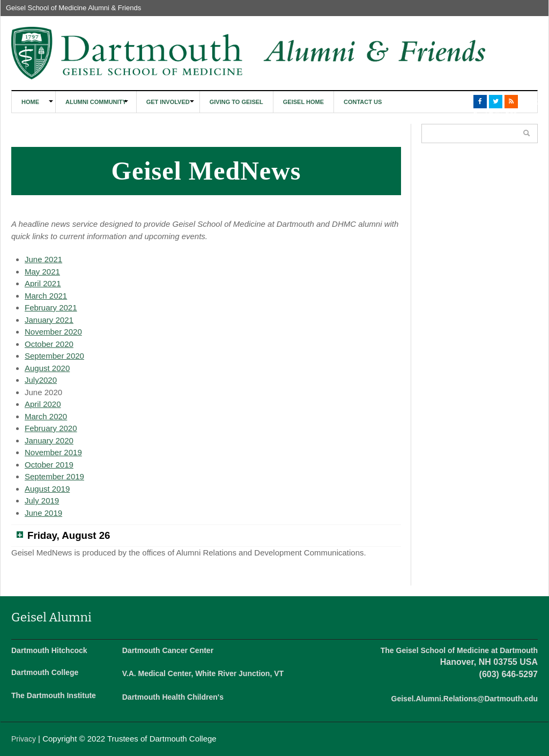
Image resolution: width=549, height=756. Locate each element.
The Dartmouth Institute (54, 695)
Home (30, 102)
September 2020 (54, 356)
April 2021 (43, 283)
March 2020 (46, 416)
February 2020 (51, 428)
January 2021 (49, 320)
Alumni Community (96, 102)
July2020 (41, 380)
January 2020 (49, 440)
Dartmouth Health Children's (173, 697)
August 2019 (47, 489)
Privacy (24, 739)
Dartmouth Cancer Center (168, 650)
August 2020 (47, 368)
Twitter (496, 102)
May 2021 (42, 272)
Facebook (480, 102)
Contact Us (363, 102)
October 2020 (49, 344)
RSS (511, 102)
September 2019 (54, 476)
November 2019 (53, 452)
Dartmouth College (45, 672)
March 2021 (46, 296)
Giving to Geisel (236, 102)
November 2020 (53, 332)
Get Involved (168, 102)
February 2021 (51, 307)
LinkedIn (527, 101)
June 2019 (43, 513)
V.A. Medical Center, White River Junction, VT (203, 673)
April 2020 (43, 404)
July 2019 (42, 501)
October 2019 (49, 465)
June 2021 (43, 259)
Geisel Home (303, 102)
